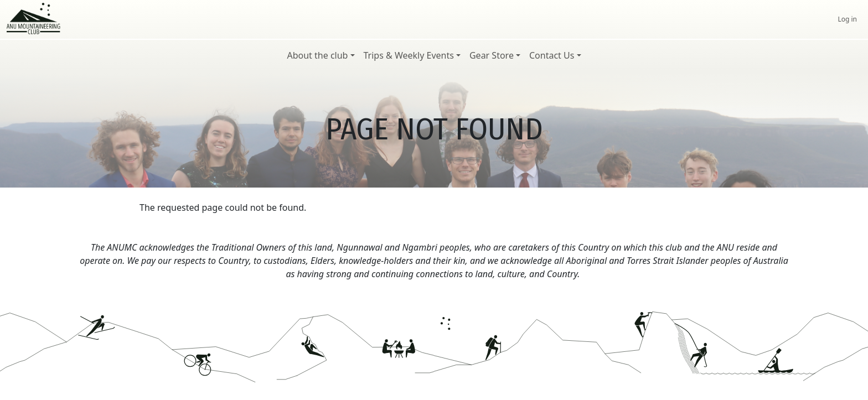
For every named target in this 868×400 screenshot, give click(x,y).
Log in (847, 19)
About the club (317, 55)
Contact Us (552, 55)
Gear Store (492, 55)
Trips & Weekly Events (409, 55)
